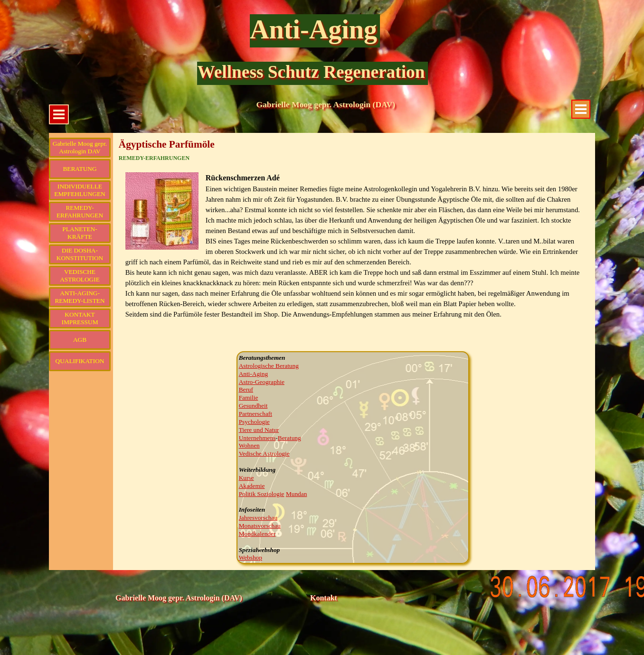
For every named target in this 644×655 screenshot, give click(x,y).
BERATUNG (80, 169)
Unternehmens (257, 438)
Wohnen (249, 445)
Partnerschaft (256, 414)
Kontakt (324, 598)
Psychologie (254, 422)
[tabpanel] (354, 256)
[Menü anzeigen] (581, 109)
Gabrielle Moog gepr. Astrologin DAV (80, 147)
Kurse (246, 478)
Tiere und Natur (259, 430)
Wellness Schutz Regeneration (311, 72)
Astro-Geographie (262, 382)
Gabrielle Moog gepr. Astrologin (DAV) (326, 104)
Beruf (246, 389)
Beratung (289, 438)
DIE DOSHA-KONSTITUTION (80, 254)
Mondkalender (257, 534)
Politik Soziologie (262, 494)
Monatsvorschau (260, 526)
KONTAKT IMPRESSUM (80, 318)
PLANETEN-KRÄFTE (80, 233)
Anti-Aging (313, 29)
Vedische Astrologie (264, 454)
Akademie (252, 486)
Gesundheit (253, 406)
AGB (80, 340)
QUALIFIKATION (80, 361)
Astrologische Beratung (269, 366)
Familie (249, 398)
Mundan (296, 494)
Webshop (251, 557)
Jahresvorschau (258, 518)
